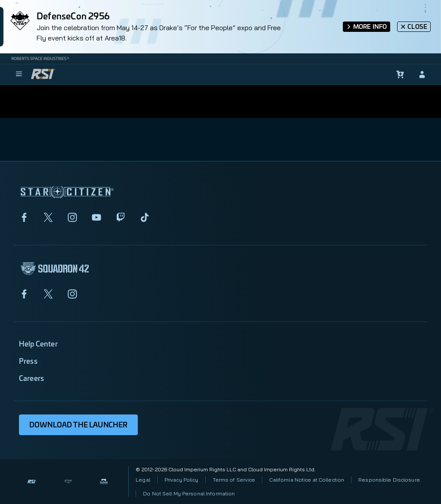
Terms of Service (234, 480)
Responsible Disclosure (389, 480)
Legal (143, 480)
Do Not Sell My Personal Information (189, 493)
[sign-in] (422, 74)
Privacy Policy (182, 480)
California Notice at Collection (307, 480)
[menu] (19, 74)
